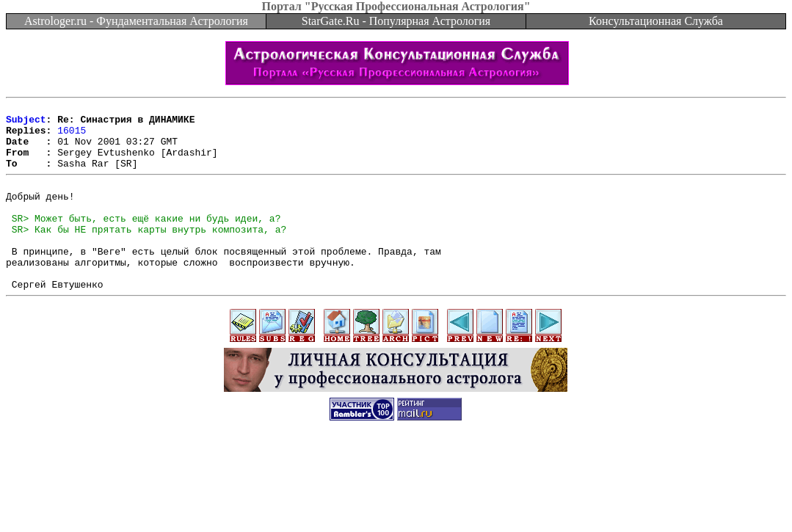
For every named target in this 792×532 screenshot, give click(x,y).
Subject (26, 123)
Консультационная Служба (656, 21)
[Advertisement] (396, 499)
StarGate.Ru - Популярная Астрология (396, 21)
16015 (72, 136)
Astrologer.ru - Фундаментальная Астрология (136, 21)
